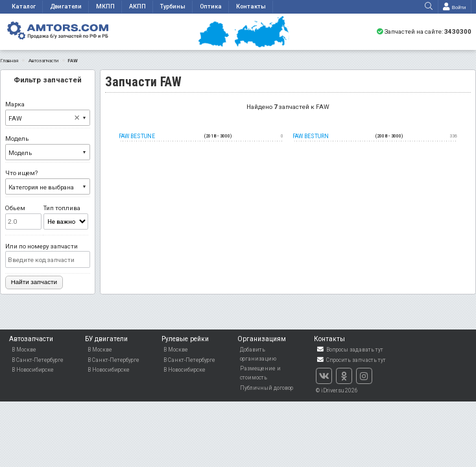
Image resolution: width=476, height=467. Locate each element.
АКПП (137, 6)
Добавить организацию (258, 354)
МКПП (105, 6)
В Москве (24, 350)
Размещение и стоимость (260, 373)
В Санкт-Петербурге (38, 360)
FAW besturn (375, 137)
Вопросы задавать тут (350, 350)
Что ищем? (48, 182)
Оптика (211, 6)
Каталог (24, 6)
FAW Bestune (201, 137)
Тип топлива (66, 217)
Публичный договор (267, 388)
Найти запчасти (34, 282)
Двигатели (66, 6)
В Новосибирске (33, 370)
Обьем (23, 217)
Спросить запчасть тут (351, 360)
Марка (48, 113)
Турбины (173, 6)
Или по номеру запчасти (48, 255)
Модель (48, 148)
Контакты (251, 6)
